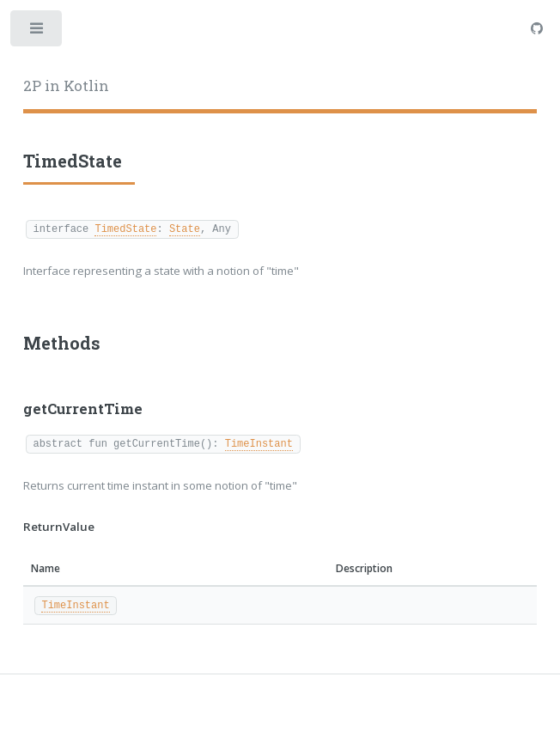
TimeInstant (259, 443)
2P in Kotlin (66, 86)
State (185, 228)
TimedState (125, 228)
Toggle (37, 32)
